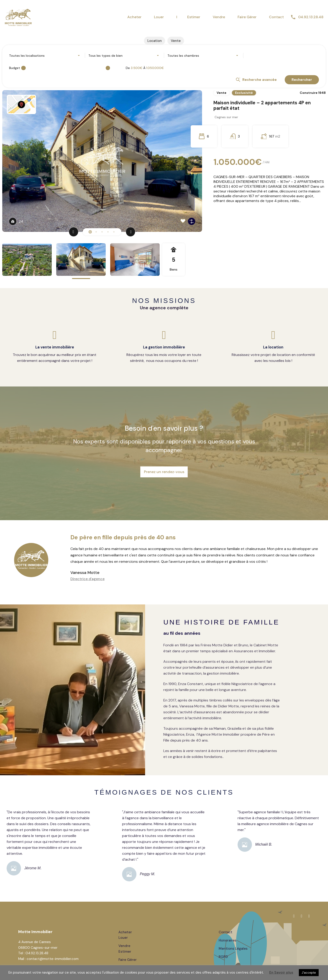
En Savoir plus (281, 972)
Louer (159, 17)
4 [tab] (108, 233)
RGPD (223, 946)
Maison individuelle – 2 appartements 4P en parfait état (268, 109)
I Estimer (188, 17)
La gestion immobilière (164, 348)
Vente (222, 94)
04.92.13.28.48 (311, 17)
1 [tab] (90, 233)
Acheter (134, 17)
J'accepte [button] (309, 973)
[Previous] (74, 233)
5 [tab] (114, 233)
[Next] (131, 233)
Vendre (219, 17)
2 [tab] (96, 233)
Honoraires (228, 930)
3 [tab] (102, 233)
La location (273, 348)
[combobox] (45, 56)
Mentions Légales (233, 938)
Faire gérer (128, 949)
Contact (276, 17)
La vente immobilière (55, 348)
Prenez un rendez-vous (164, 466)
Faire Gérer (247, 17)
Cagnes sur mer (227, 123)
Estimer (125, 941)
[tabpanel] (164, 162)
